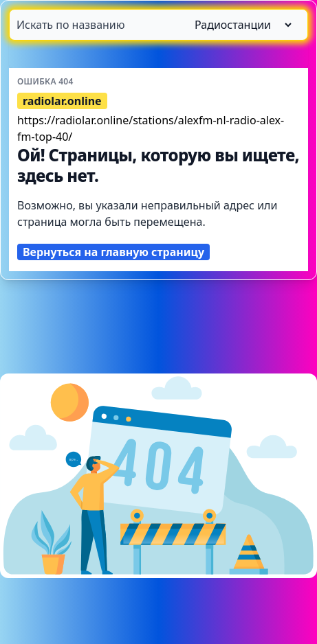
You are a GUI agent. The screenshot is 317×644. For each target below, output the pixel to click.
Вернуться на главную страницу (113, 252)
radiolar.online (62, 101)
